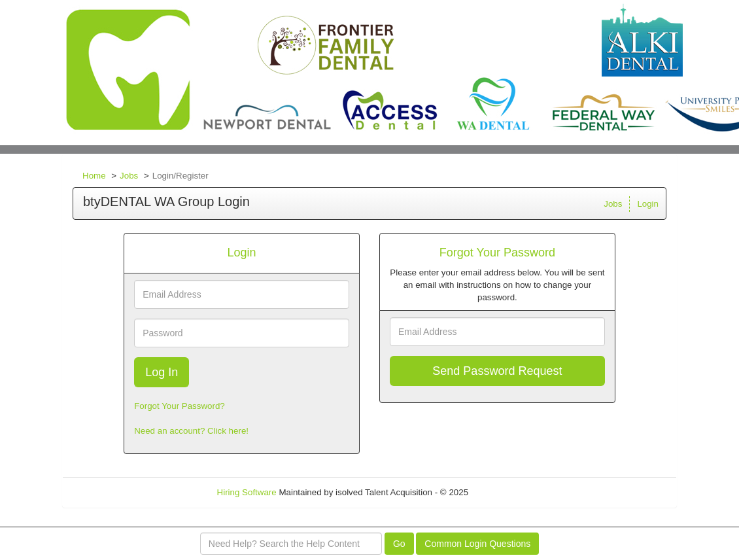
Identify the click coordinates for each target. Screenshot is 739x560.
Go (399, 544)
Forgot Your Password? (180, 406)
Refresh (507, 492)
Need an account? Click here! (191, 431)
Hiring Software (247, 492)
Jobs (129, 176)
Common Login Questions (477, 544)
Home (94, 176)
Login (648, 204)
